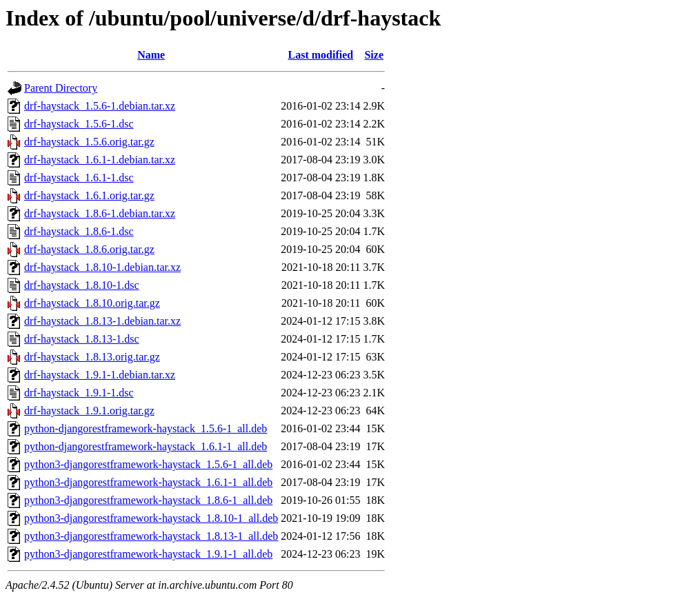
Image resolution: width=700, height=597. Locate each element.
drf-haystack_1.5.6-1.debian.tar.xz (100, 106)
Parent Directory (61, 88)
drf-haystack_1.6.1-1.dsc (79, 178)
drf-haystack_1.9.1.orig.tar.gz (89, 411)
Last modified (321, 55)
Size (374, 55)
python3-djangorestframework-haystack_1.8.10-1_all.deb (151, 518)
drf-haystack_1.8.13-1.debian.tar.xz (102, 321)
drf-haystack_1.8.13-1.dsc (82, 339)
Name (151, 55)
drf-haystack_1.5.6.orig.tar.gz (89, 142)
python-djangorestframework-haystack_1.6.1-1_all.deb (146, 446)
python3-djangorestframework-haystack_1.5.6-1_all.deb (148, 464)
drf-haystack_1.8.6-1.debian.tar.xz (100, 213)
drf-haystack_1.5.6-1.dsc (79, 124)
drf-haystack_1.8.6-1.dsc (79, 231)
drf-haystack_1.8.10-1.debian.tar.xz (102, 267)
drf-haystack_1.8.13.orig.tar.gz (92, 357)
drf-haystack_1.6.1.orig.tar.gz (89, 195)
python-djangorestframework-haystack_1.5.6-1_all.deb (146, 428)
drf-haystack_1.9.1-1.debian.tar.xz (100, 375)
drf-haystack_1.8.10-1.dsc (82, 285)
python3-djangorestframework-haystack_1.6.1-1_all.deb (148, 482)
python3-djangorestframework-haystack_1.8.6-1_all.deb (148, 500)
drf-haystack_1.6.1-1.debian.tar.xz (100, 160)
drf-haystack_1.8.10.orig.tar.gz (92, 303)
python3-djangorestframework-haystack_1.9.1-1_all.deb (148, 554)
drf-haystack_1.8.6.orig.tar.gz (89, 249)
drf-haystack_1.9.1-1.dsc (79, 393)
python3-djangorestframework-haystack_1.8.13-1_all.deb (151, 536)
